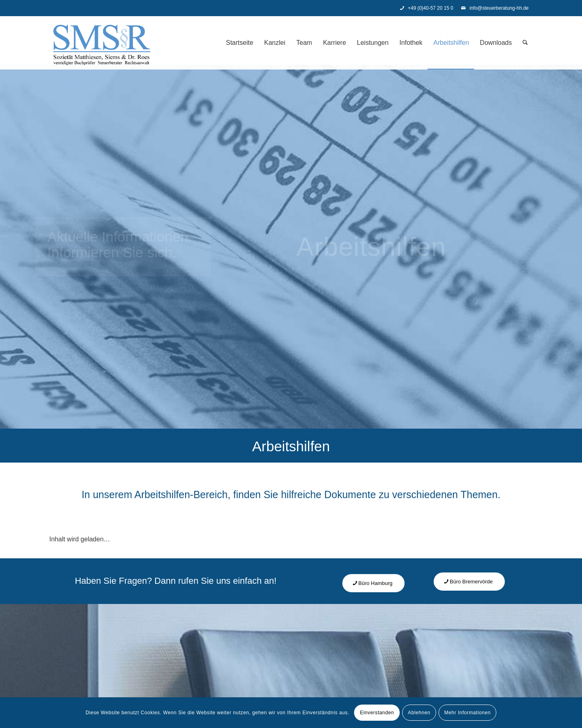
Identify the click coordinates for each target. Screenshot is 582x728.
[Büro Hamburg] (374, 583)
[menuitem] (240, 43)
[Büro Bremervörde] (469, 582)
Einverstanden (377, 713)
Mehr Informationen (467, 713)
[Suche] (525, 43)
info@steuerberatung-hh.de (495, 8)
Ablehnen (419, 713)
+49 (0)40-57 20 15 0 (427, 8)
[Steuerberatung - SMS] (102, 43)
